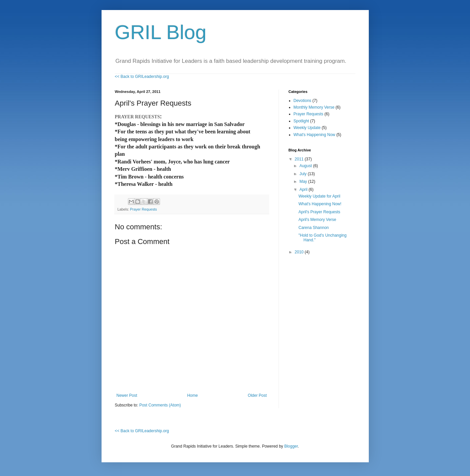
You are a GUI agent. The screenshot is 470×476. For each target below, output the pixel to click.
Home (192, 395)
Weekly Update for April (319, 196)
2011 (300, 159)
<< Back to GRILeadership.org (142, 77)
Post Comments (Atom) (160, 405)
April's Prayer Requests (319, 212)
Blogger (291, 446)
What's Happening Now (315, 135)
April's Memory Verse (317, 220)
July (303, 174)
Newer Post (127, 395)
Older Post (257, 395)
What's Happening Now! (320, 204)
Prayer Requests (143, 209)
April (304, 190)
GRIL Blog (161, 32)
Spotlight (301, 121)
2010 (300, 252)
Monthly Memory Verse (314, 107)
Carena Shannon (314, 228)
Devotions (302, 101)
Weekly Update (307, 128)
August (306, 166)
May (304, 182)
